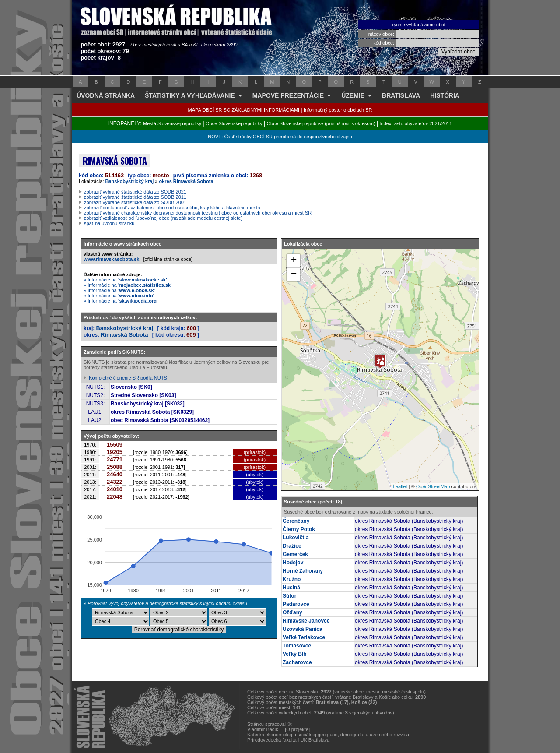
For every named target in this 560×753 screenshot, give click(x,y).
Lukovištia (296, 538)
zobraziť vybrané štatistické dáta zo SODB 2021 (135, 192)
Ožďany (292, 612)
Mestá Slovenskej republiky (172, 123)
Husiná (291, 588)
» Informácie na (125, 280)
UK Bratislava (315, 740)
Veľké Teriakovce (304, 637)
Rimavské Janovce (306, 621)
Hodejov (293, 563)
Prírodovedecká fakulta (272, 740)
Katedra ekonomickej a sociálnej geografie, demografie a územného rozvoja (328, 735)
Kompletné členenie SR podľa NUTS (128, 378)
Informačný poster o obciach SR (338, 110)
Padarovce (296, 604)
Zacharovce (297, 662)
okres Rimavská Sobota (186, 181)
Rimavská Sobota (124, 335)
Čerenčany (296, 521)
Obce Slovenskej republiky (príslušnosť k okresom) (321, 123)
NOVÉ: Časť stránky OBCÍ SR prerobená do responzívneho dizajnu (280, 137)
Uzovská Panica (303, 629)
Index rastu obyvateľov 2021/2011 (416, 123)
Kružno (292, 579)
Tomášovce (297, 646)
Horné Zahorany (303, 571)
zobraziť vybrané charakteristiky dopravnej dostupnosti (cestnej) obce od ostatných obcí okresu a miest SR (198, 213)
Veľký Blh (295, 654)
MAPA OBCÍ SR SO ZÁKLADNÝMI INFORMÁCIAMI (244, 110)
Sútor (289, 596)
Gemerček (295, 554)
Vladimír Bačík (263, 729)
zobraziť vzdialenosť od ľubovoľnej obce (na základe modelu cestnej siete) (163, 218)
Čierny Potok (299, 529)
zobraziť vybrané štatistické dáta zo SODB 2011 (135, 197)
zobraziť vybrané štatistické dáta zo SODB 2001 (135, 202)
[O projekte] (297, 729)
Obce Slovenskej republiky (234, 123)
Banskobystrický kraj (130, 181)
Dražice (292, 546)
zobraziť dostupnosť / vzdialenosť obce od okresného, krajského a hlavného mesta (172, 208)
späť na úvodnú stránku (109, 223)
